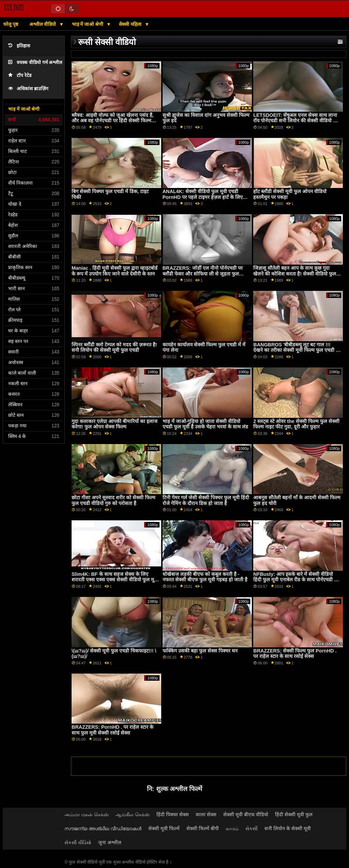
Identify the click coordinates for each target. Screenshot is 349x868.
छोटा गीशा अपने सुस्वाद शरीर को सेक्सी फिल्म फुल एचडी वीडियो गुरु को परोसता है (113, 500)
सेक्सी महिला (131, 24)
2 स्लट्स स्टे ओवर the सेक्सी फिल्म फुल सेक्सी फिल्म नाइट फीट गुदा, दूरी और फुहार (296, 424)
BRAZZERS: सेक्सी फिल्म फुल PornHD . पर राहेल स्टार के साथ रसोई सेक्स (295, 654)
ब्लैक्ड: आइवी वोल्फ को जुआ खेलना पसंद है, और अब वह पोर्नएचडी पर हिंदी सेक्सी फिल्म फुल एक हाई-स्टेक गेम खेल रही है (113, 121)
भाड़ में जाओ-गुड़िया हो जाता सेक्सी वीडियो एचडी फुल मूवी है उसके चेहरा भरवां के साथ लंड (205, 424)
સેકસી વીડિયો (78, 842)
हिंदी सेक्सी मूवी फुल (294, 815)
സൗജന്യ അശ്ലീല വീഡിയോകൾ (103, 828)
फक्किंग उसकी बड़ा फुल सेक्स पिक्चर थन (200, 651)
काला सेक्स (206, 815)
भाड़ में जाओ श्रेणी (88, 24)
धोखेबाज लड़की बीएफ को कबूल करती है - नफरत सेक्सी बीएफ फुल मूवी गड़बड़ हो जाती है (205, 577)
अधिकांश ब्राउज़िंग (28, 89)
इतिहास (19, 46)
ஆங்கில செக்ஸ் (133, 815)
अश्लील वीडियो (43, 24)
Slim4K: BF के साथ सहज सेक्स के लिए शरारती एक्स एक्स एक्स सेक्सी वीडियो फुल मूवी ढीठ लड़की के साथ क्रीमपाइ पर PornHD (115, 580)
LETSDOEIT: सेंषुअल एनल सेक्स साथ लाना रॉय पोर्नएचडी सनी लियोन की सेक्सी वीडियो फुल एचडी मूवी (297, 121)
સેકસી (252, 828)
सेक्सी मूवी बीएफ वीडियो (246, 815)
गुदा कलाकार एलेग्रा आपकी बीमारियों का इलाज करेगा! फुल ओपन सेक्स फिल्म (115, 424)
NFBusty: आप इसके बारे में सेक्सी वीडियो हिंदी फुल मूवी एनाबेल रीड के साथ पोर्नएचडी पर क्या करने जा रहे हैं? (296, 580)
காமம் (232, 828)
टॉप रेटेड (20, 75)
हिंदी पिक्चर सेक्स (173, 815)
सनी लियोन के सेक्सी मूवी (288, 828)
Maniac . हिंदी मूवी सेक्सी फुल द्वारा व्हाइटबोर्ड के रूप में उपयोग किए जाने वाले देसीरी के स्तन (115, 271)
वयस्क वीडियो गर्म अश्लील (35, 62)
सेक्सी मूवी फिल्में (164, 828)
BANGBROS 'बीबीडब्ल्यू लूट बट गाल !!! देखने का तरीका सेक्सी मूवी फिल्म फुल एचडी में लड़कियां (296, 350)
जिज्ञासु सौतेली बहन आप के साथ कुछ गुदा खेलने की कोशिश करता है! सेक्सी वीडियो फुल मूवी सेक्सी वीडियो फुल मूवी (295, 274)
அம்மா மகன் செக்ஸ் (87, 815)
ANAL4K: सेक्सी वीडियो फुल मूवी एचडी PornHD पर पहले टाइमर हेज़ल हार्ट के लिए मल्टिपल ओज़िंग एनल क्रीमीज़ (203, 197)
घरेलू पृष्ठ (11, 24)
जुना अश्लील (110, 842)
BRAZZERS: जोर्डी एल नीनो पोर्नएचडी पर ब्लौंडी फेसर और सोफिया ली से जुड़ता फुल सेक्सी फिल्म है (203, 274)
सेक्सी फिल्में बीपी (203, 828)
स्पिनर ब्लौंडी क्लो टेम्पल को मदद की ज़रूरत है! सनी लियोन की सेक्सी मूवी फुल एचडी (114, 348)
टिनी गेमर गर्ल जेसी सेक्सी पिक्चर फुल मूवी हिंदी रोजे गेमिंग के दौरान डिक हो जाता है (206, 500)
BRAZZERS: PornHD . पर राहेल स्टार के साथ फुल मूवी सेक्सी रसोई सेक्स (112, 730)
